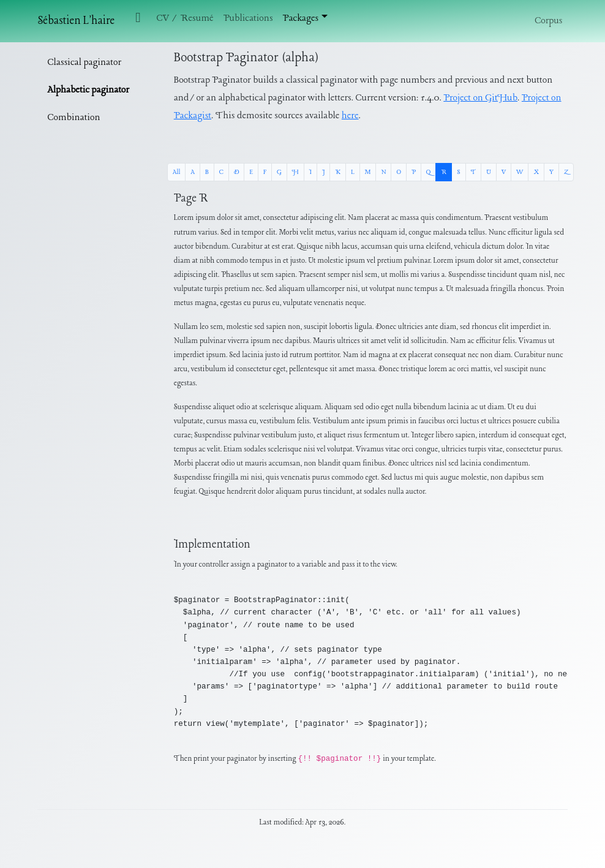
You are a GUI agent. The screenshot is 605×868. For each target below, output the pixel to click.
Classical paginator (84, 62)
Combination (73, 118)
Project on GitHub (480, 98)
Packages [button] (301, 18)
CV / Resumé (185, 18)
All (176, 172)
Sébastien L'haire (76, 21)
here (350, 116)
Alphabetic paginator (88, 90)
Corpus (548, 21)
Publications (248, 18)
